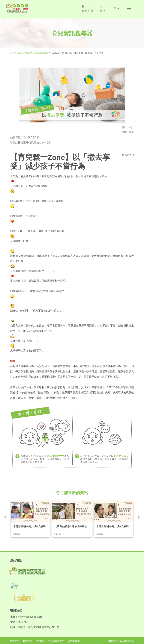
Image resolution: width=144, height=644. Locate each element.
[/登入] (103, 8)
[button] (129, 8)
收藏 (124, 130)
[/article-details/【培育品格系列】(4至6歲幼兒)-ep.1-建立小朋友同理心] (30, 519)
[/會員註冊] (88, 8)
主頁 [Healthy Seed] (13, 53)
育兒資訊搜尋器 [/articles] (41, 53)
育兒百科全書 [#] (24, 53)
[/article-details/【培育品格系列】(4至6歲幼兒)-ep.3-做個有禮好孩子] (114, 519)
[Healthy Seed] (28, 8)
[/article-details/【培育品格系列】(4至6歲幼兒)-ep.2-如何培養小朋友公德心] (72, 519)
